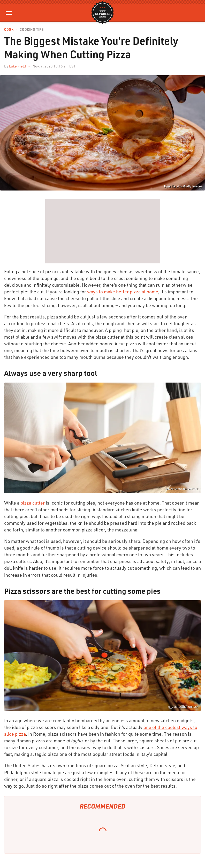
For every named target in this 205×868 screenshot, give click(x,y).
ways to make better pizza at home (123, 292)
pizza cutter (33, 503)
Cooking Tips (32, 30)
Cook (9, 30)
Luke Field (17, 66)
